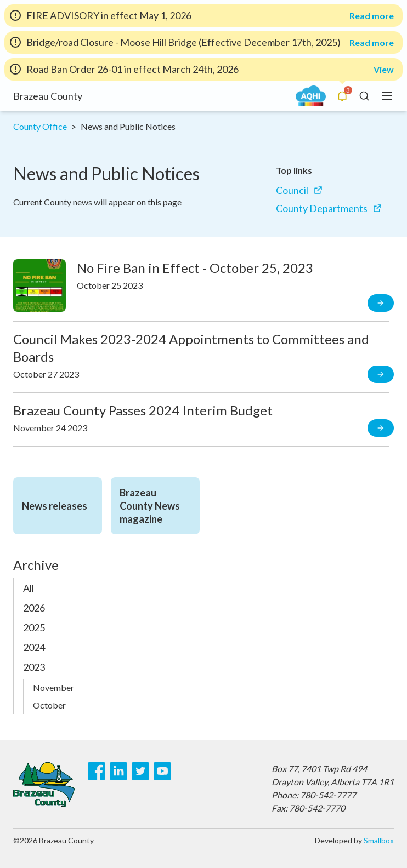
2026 (34, 608)
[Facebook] (97, 771)
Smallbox (379, 840)
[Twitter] (140, 771)
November (53, 687)
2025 (34, 627)
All (29, 588)
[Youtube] (162, 771)
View (384, 69)
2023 (34, 667)
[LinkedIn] (118, 771)
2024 (34, 647)
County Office (40, 126)
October (49, 705)
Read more (372, 16)
